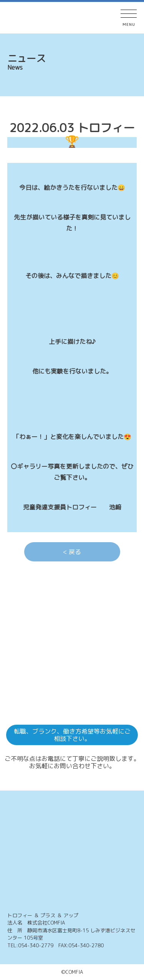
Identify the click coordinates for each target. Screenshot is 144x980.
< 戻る (72, 552)
